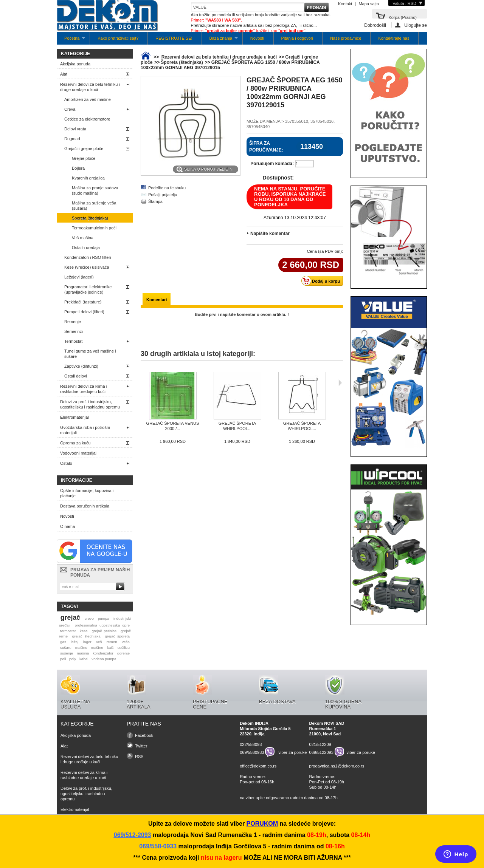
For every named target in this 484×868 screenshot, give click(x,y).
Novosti (257, 38)
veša (126, 642)
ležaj (74, 642)
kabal (84, 659)
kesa (84, 631)
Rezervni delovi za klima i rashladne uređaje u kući (84, 389)
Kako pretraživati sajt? (118, 38)
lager (87, 642)
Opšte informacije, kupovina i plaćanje (87, 493)
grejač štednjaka (86, 636)
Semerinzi (74, 331)
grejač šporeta (117, 636)
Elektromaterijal (74, 417)
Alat (64, 74)
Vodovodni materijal (78, 453)
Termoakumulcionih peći (94, 228)
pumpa (104, 618)
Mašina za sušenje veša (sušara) (94, 206)
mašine (97, 648)
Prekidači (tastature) (83, 302)
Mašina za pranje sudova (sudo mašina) (95, 190)
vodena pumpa (104, 659)
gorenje (123, 653)
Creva (70, 109)
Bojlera (78, 168)
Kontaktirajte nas (394, 38)
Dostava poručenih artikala (85, 506)
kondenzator (103, 653)
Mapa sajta (369, 4)
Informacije (77, 480)
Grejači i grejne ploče (84, 149)
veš (99, 642)
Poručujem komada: (272, 164)
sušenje (67, 653)
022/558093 (251, 744)
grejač (70, 617)
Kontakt (345, 4)
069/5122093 (321, 752)
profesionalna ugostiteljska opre (102, 625)
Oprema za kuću (75, 443)
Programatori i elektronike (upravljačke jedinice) (88, 289)
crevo (89, 618)
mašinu (81, 648)
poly (73, 659)
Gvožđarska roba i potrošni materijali (85, 430)
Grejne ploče (84, 158)
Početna (71, 40)
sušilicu (124, 648)
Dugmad (72, 139)
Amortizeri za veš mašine (88, 99)
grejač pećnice (104, 631)
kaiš (110, 648)
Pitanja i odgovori (297, 38)
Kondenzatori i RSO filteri (88, 257)
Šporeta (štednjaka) (90, 218)
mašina (83, 653)
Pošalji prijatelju (163, 195)
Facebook (144, 735)
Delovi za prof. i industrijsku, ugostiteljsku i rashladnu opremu (90, 404)
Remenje (73, 322)
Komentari (157, 300)
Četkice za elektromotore (87, 119)
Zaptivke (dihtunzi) (81, 366)
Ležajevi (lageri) (79, 277)
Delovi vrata (75, 129)
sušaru (66, 648)
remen (112, 642)
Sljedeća (340, 383)
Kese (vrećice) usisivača (87, 267)
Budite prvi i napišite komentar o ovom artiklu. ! (242, 314)
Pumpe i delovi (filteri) (84, 312)
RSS (139, 757)
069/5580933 (252, 752)
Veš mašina (83, 238)
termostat (68, 631)
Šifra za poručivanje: (266, 147)
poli (63, 659)
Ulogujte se (416, 25)
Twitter (141, 746)
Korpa (403, 17)
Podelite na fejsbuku (167, 188)
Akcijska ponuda (75, 64)
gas (63, 642)
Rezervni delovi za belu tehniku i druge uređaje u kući (90, 87)
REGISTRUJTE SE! (174, 38)
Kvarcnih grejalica (88, 178)
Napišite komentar (270, 234)
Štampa (155, 201)
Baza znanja (220, 40)
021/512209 (320, 744)
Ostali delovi (76, 376)
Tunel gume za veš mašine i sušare (90, 354)
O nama (67, 526)
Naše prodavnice (346, 38)
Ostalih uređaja (86, 248)
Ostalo (66, 463)
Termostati (74, 341)
